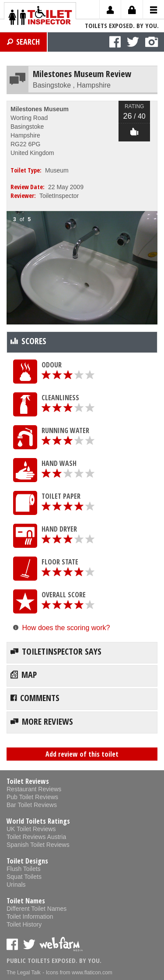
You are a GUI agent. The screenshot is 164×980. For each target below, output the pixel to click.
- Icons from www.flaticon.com (77, 973)
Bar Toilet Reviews (32, 805)
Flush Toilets (24, 869)
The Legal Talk (24, 973)
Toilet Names (26, 901)
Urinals (16, 885)
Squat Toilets (24, 877)
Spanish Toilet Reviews (38, 845)
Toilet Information (30, 917)
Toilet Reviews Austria (36, 837)
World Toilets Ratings (38, 821)
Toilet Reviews (28, 781)
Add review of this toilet (82, 754)
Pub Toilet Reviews (32, 797)
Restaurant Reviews (34, 789)
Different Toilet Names (37, 909)
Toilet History (24, 924)
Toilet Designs (27, 861)
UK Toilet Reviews (31, 829)
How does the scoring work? (66, 628)
